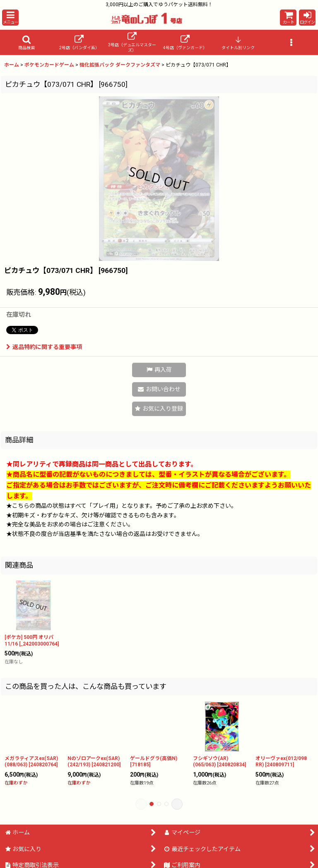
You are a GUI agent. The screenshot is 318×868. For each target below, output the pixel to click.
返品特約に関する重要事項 (44, 347)
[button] (10, 18)
